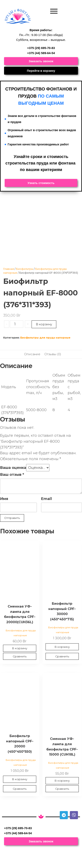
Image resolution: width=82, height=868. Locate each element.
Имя (4, 499)
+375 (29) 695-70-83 (41, 48)
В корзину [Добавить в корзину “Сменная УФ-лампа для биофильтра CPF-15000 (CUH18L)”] (62, 781)
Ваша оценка (13, 468)
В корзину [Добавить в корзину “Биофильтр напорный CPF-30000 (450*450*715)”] (62, 647)
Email (46, 499)
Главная (9, 269)
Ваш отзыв (12, 475)
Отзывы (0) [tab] (53, 354)
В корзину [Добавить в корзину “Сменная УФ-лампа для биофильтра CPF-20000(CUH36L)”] (20, 648)
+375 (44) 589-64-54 (41, 53)
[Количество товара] (17, 324)
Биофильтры (25, 269)
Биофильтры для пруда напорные (45, 338)
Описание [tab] (32, 354)
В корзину (44, 324)
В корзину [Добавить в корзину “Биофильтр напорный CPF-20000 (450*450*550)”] (20, 779)
